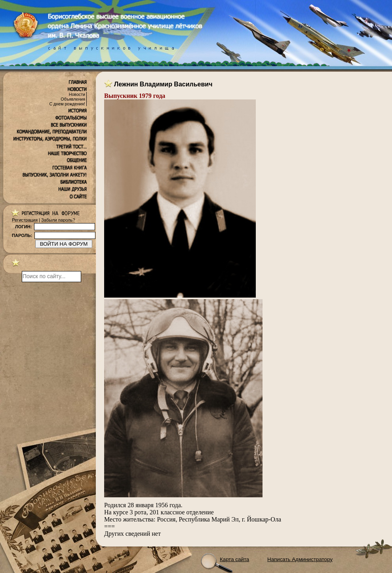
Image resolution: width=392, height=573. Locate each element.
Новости (77, 94)
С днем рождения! (67, 104)
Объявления (73, 99)
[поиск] (51, 277)
